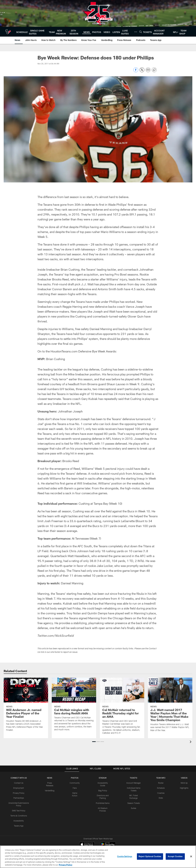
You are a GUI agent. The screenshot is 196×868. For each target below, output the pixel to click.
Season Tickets (134, 803)
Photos (75, 778)
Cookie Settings (125, 856)
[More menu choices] (136, 32)
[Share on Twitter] (142, 71)
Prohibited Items (103, 803)
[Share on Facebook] (136, 71)
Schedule (161, 788)
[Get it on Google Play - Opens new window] (108, 834)
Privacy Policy (19, 793)
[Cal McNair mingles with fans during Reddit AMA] (74, 706)
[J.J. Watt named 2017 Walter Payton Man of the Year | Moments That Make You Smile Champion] (170, 707)
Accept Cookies (175, 856)
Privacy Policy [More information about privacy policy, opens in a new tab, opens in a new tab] (66, 865)
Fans (75, 788)
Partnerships (19, 798)
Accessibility (19, 821)
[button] (94, 742)
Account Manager (134, 783)
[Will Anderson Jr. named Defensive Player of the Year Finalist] (26, 706)
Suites (134, 808)
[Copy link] (154, 70)
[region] (98, 857)
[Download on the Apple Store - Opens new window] (87, 833)
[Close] (191, 857)
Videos (184, 778)
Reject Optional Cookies (150, 856)
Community (75, 783)
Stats (161, 798)
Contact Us (19, 783)
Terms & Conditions (19, 815)
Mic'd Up (184, 783)
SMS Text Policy (19, 811)
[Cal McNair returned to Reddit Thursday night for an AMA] (122, 708)
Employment (19, 788)
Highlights (184, 788)
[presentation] (191, 742)
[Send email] (148, 71)
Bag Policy (103, 790)
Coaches (161, 793)
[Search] (141, 32)
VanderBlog (50, 790)
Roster (161, 783)
